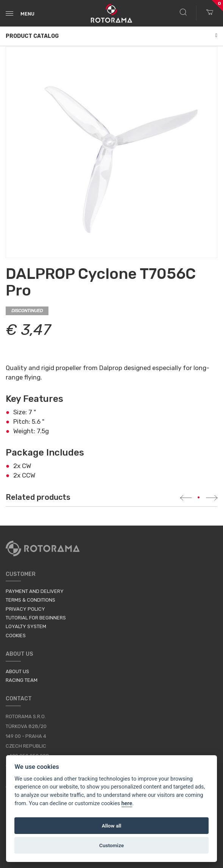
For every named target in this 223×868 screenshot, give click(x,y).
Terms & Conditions (30, 600)
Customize (111, 845)
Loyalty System (26, 626)
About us (17, 671)
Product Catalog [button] (111, 36)
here (127, 803)
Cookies (16, 635)
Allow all (112, 826)
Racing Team (22, 680)
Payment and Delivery (35, 591)
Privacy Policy (25, 609)
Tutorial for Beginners (36, 618)
